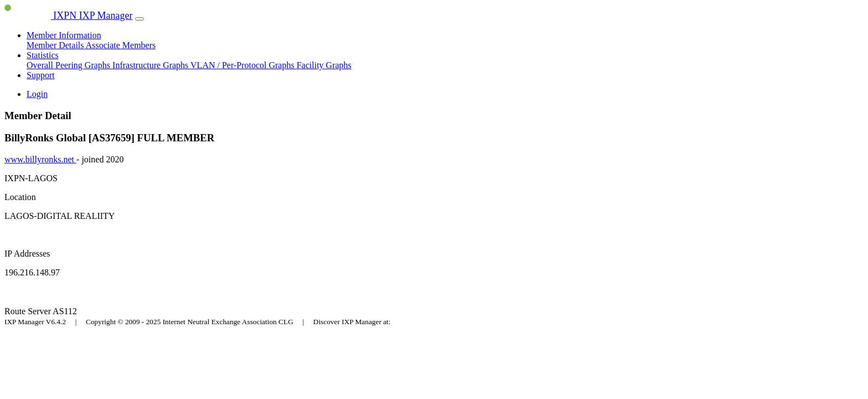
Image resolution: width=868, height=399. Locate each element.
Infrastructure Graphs (151, 65)
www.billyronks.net (40, 159)
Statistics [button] (43, 55)
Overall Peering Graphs (69, 65)
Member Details (56, 45)
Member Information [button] (64, 35)
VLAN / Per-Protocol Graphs (244, 65)
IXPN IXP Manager (69, 16)
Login (37, 94)
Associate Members (121, 45)
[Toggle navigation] (139, 19)
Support (41, 75)
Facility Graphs (324, 65)
